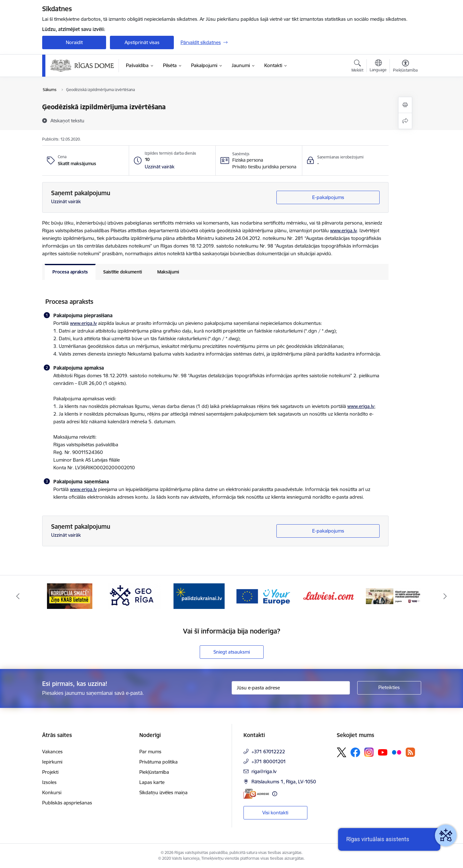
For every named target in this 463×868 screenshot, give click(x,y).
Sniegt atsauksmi (232, 652)
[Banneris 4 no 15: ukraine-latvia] (199, 596)
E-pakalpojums (328, 197)
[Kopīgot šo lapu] (405, 121)
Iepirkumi (52, 762)
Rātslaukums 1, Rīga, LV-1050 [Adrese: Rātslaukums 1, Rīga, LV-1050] (284, 782)
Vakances (52, 752)
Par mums (150, 752)
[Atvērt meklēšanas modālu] (357, 67)
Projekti (50, 772)
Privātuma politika (158, 762)
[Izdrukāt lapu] (405, 105)
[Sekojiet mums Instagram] (369, 752)
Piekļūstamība (154, 772)
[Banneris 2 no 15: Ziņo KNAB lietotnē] (70, 596)
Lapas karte (152, 782)
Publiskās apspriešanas (67, 803)
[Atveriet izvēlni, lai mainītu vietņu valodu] (378, 66)
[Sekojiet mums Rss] (410, 752)
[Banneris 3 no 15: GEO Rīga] (135, 596)
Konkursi (52, 792)
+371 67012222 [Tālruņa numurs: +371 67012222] (268, 752)
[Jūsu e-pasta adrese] (291, 688)
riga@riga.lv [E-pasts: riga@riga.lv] (264, 771)
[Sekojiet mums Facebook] (355, 752)
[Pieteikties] (389, 688)
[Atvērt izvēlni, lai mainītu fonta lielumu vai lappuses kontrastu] (405, 67)
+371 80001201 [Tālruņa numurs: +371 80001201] (269, 761)
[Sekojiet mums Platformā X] (342, 752)
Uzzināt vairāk (66, 201)
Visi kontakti (275, 813)
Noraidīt (74, 42)
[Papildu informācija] (275, 794)
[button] (160, 167)
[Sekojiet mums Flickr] (397, 752)
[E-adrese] (256, 794)
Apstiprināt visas (142, 42)
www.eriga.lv (343, 230)
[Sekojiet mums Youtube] (383, 752)
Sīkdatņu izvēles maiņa (163, 792)
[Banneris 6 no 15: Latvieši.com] (329, 596)
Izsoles (49, 782)
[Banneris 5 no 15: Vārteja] (264, 596)
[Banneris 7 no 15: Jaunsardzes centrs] (394, 596)
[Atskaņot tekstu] (67, 120)
